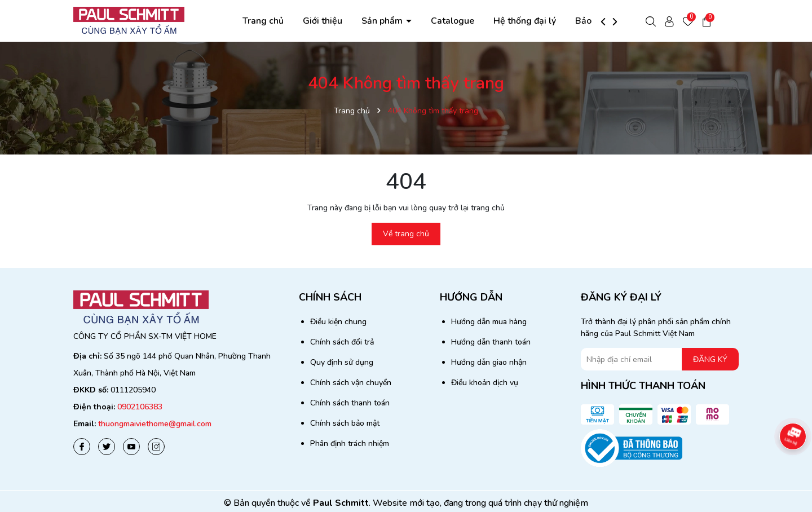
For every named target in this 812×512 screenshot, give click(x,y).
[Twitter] (107, 447)
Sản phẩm (383, 21)
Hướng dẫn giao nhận (489, 362)
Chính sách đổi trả (342, 342)
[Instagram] (156, 447)
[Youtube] (131, 447)
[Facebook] (82, 447)
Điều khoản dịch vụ (485, 383)
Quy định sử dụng (342, 362)
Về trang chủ (406, 234)
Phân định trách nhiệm (350, 443)
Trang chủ (263, 21)
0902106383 (140, 407)
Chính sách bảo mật (345, 423)
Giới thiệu (323, 21)
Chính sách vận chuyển (351, 383)
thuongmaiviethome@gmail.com (155, 424)
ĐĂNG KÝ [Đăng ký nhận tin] (710, 359)
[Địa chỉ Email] (660, 359)
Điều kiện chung (338, 322)
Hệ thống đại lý (525, 21)
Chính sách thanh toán (350, 403)
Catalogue (453, 21)
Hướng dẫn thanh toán (491, 342)
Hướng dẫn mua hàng (489, 322)
